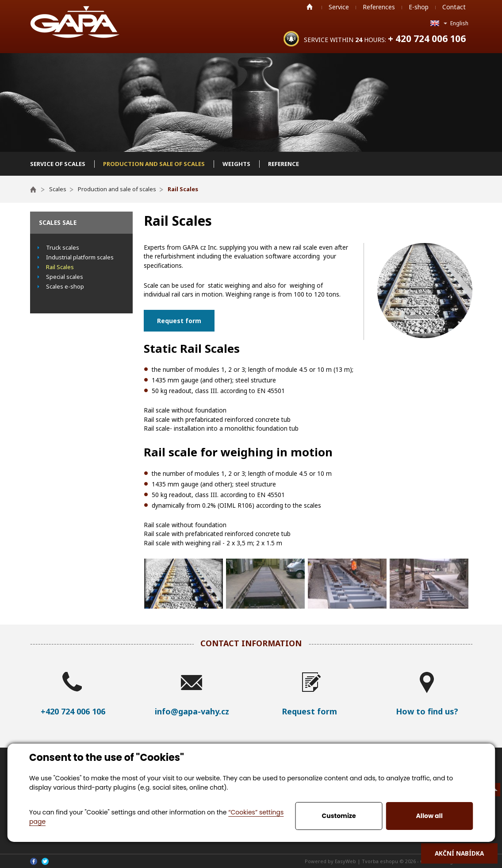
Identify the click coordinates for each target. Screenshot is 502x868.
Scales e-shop (65, 286)
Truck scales (63, 247)
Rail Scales (60, 267)
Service (339, 7)
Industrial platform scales (80, 257)
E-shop (419, 7)
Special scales (65, 277)
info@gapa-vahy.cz (192, 711)
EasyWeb (345, 861)
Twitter (45, 861)
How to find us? (427, 711)
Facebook (34, 861)
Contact (454, 7)
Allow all (429, 816)
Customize (339, 816)
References (379, 7)
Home (310, 7)
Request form (179, 321)
